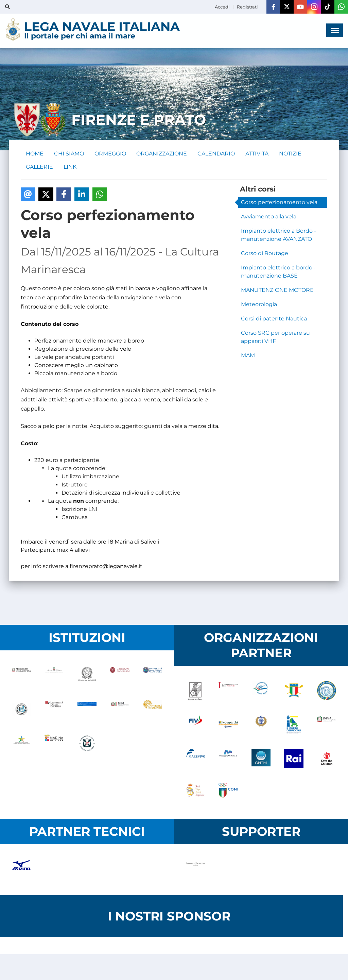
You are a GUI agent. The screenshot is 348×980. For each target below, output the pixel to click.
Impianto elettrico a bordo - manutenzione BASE (278, 272)
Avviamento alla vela (269, 217)
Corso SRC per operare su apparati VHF (275, 337)
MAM (248, 356)
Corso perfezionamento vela (279, 203)
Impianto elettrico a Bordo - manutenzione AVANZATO (279, 235)
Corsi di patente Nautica (274, 319)
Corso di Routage (265, 254)
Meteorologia (259, 305)
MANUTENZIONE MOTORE (277, 290)
